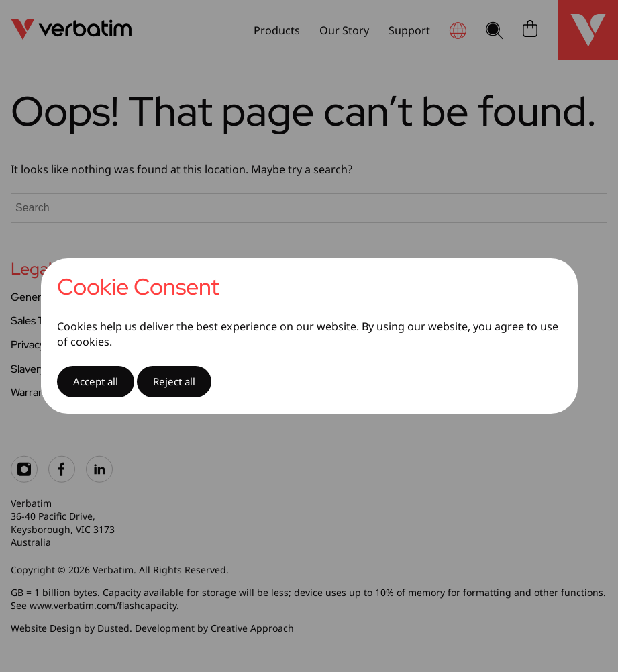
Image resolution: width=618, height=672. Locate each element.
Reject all (174, 381)
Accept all (96, 381)
